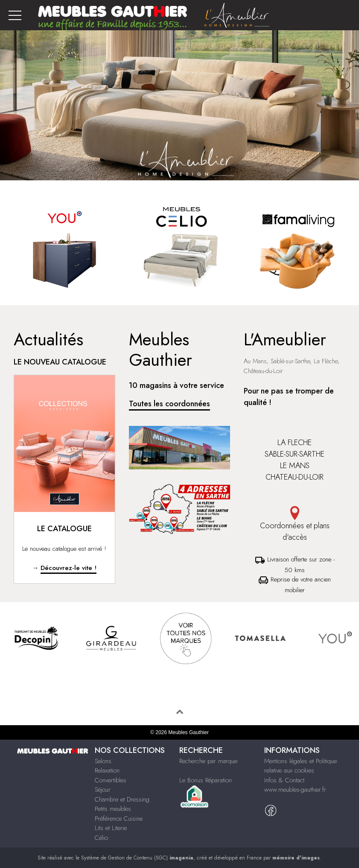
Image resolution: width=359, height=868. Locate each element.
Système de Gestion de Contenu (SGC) (137, 858)
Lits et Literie (111, 828)
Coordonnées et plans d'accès (295, 524)
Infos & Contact (284, 780)
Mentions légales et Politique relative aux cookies (301, 766)
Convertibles (111, 780)
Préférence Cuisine (119, 819)
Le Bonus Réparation (206, 780)
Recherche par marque (208, 761)
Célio (101, 838)
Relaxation (107, 770)
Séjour (103, 790)
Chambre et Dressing (122, 799)
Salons (103, 761)
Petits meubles (113, 809)
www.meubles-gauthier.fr (295, 790)
